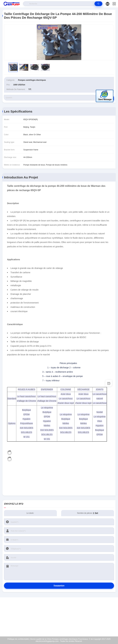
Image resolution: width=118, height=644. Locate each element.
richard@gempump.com (61, 617)
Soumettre (59, 586)
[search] (98, 4)
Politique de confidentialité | (19, 639)
